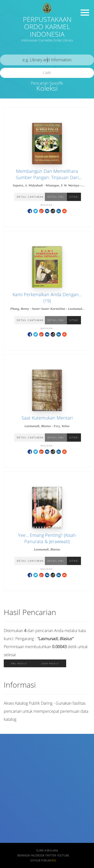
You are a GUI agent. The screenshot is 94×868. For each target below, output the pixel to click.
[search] (47, 60)
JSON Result (50, 663)
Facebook (37, 855)
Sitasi (74, 197)
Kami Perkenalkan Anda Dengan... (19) (47, 298)
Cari (47, 73)
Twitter (51, 855)
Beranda (24, 855)
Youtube (63, 855)
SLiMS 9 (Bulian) (47, 850)
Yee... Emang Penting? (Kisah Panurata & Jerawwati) (47, 538)
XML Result (19, 663)
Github (35, 860)
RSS (54, 860)
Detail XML (56, 197)
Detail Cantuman (30, 197)
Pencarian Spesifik (47, 83)
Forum (46, 860)
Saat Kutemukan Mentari (47, 418)
